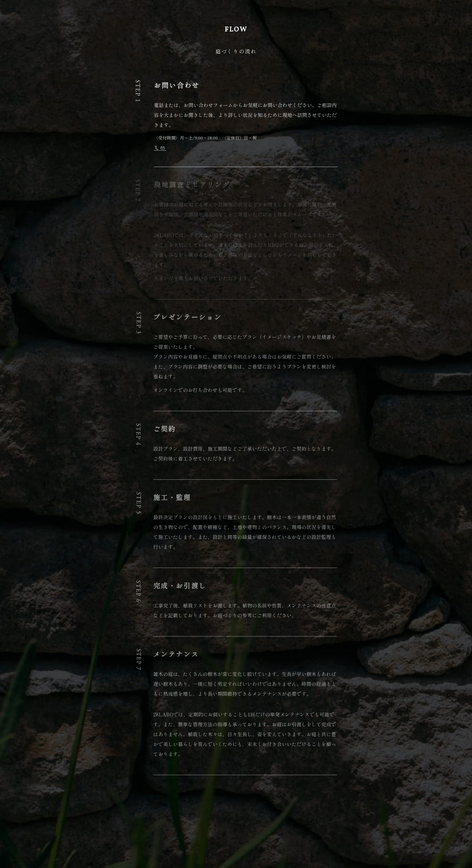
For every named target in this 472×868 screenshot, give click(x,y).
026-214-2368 (171, 149)
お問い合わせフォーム (218, 149)
